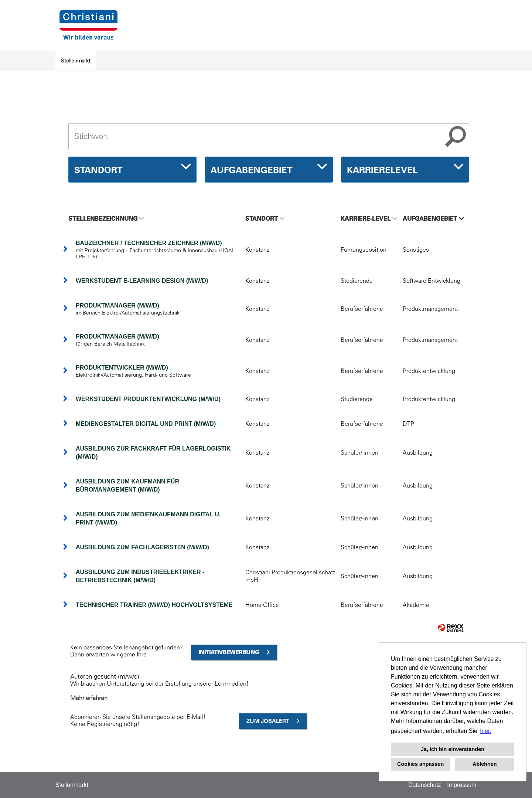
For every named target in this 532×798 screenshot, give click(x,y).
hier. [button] (486, 731)
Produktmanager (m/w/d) (117, 305)
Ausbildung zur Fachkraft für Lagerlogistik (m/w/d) (153, 453)
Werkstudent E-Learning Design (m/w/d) (142, 281)
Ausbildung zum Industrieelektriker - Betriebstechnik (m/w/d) (140, 576)
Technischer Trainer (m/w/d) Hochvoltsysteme (154, 605)
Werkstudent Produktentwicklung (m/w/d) (148, 399)
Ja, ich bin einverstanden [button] (453, 749)
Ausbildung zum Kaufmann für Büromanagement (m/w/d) (127, 485)
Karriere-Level (369, 218)
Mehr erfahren (89, 698)
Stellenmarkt (76, 61)
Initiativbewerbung (229, 652)
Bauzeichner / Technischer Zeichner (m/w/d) (149, 243)
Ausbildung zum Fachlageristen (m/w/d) (142, 547)
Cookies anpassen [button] (420, 764)
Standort (265, 218)
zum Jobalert (268, 721)
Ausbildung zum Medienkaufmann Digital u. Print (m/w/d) (148, 518)
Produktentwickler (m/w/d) (122, 368)
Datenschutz (425, 785)
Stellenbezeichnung (106, 218)
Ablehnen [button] (485, 764)
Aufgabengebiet (433, 218)
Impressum (462, 785)
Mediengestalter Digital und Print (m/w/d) (146, 424)
